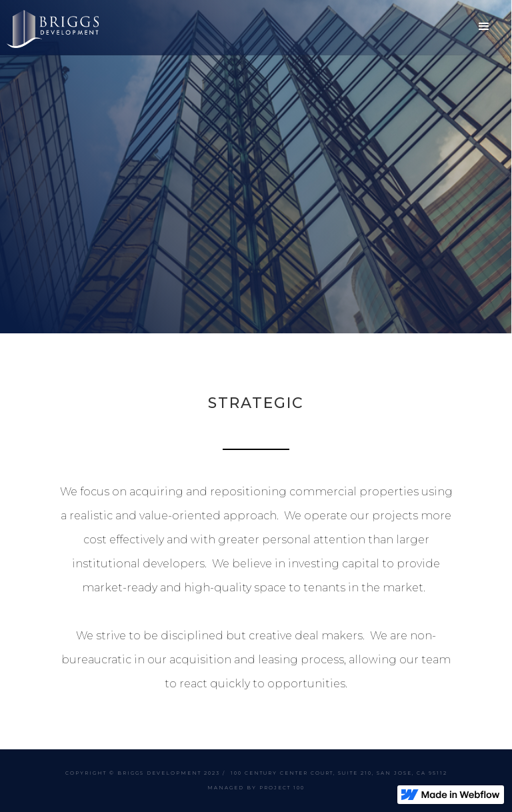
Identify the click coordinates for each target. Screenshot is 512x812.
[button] (484, 27)
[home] (53, 27)
